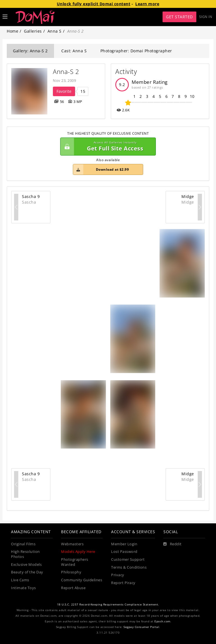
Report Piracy (123, 583)
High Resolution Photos (25, 554)
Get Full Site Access (107, 147)
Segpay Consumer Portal (141, 627)
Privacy (118, 575)
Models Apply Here (78, 552)
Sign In (206, 17)
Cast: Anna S (74, 51)
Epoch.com (162, 621)
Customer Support (128, 559)
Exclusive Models (26, 565)
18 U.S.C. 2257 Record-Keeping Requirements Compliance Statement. (108, 604)
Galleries (33, 31)
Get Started (179, 17)
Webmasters (72, 544)
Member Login (124, 544)
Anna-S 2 (66, 72)
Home (13, 31)
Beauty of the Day (27, 572)
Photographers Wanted (75, 562)
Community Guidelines (82, 580)
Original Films (23, 544)
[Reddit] (173, 544)
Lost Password (124, 552)
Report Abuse (73, 588)
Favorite (64, 91)
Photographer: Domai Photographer (136, 51)
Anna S (55, 31)
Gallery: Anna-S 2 (30, 51)
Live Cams (20, 580)
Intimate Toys (23, 588)
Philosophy (71, 572)
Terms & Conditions (129, 567)
